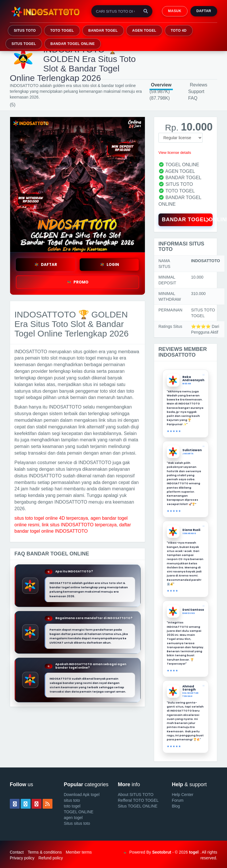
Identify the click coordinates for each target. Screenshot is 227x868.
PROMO (77, 282)
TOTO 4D (179, 31)
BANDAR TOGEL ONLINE (73, 44)
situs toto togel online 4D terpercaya (51, 518)
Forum (178, 800)
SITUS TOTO (25, 31)
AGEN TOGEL (144, 31)
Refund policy (51, 858)
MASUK (175, 11)
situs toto (72, 800)
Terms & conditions (45, 852)
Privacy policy (22, 858)
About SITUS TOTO (136, 795)
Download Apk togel (82, 795)
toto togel (72, 806)
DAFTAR (46, 265)
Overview (161, 85)
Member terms (79, 852)
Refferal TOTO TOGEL (138, 800)
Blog (176, 806)
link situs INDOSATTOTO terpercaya (79, 525)
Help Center (183, 795)
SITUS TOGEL (24, 44)
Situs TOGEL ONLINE (138, 806)
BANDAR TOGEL (103, 31)
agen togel (73, 818)
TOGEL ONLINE (79, 812)
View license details (175, 153)
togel (194, 852)
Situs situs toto (77, 823)
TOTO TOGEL (62, 31)
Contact (17, 852)
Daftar (204, 11)
